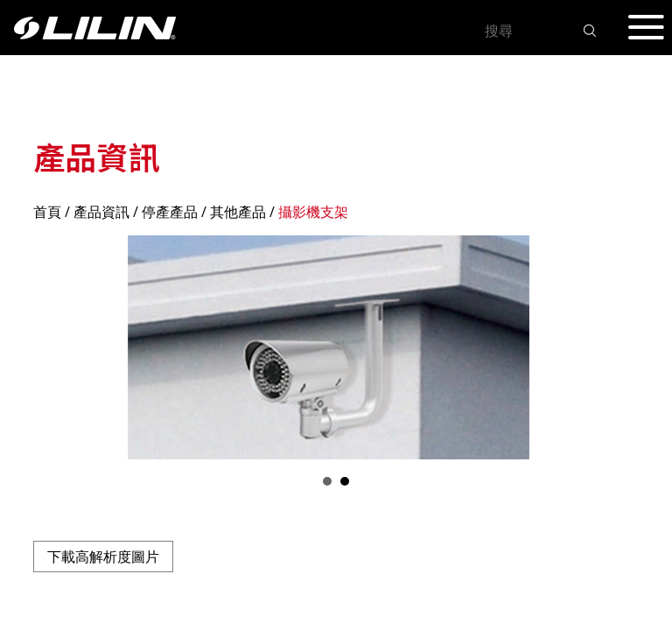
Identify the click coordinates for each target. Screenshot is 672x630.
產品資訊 (101, 212)
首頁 (47, 212)
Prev (56, 347)
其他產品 (238, 212)
